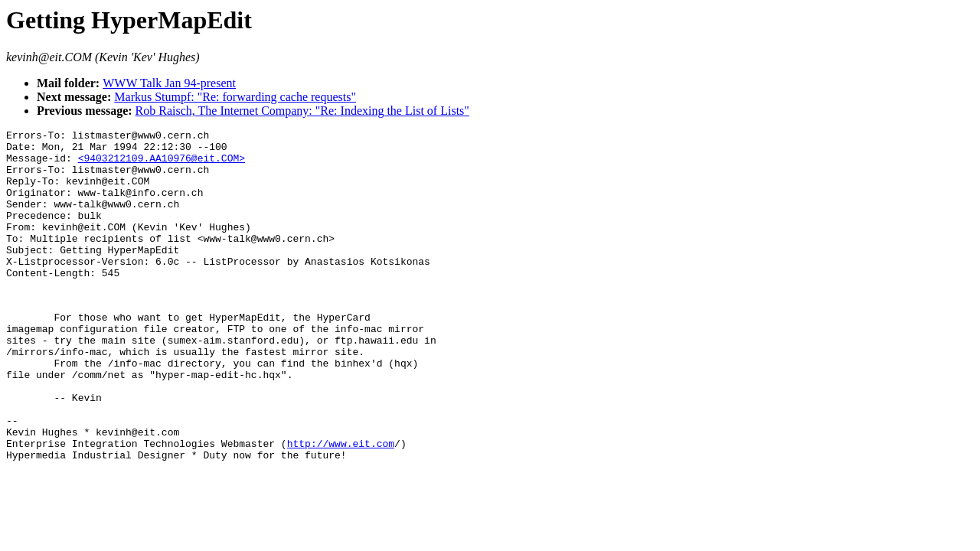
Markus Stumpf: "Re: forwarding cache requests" (235, 97)
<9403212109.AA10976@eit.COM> (162, 165)
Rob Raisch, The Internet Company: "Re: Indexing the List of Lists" (302, 111)
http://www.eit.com (341, 505)
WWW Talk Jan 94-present (169, 83)
